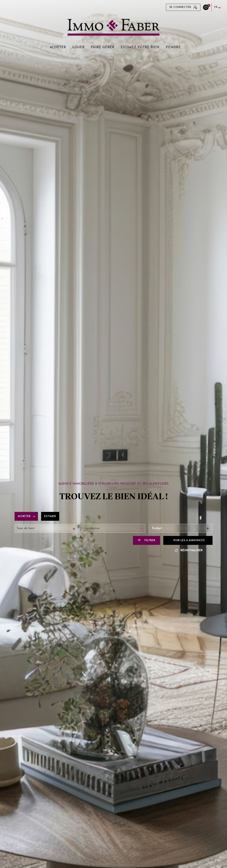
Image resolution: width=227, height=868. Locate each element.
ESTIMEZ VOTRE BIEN (140, 47)
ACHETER (58, 47)
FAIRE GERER (103, 47)
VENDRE (173, 47)
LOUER (78, 47)
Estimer (50, 516)
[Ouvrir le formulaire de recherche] (146, 540)
